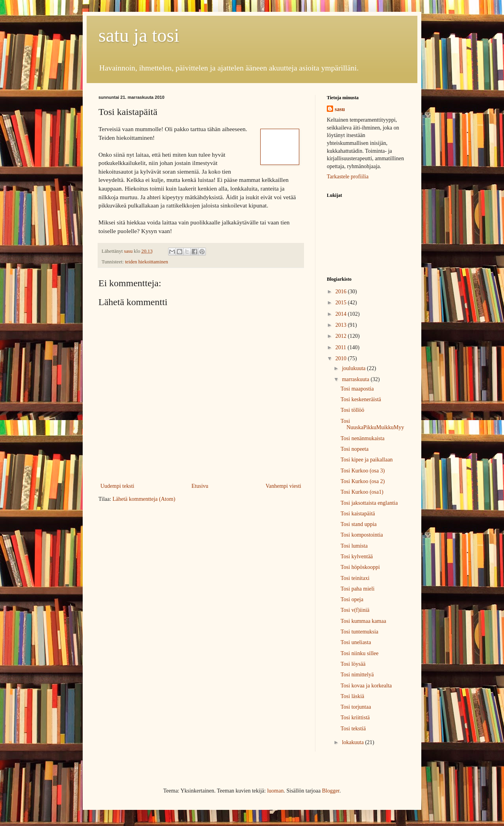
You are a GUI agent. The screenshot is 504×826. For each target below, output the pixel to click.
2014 (342, 314)
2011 (342, 347)
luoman (275, 791)
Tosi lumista (354, 546)
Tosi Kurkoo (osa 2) (363, 481)
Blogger (331, 791)
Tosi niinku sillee (359, 653)
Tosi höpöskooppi (360, 567)
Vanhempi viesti (283, 486)
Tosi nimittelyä (357, 675)
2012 (342, 336)
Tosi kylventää (357, 557)
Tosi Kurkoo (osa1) (362, 492)
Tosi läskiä (352, 696)
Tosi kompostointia (362, 535)
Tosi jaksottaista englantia (369, 503)
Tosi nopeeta (355, 449)
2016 (342, 292)
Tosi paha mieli (358, 589)
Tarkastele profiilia (348, 177)
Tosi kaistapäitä (358, 514)
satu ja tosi (139, 35)
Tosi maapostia (357, 389)
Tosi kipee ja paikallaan (367, 460)
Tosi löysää (353, 664)
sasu (340, 109)
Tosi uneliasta (356, 642)
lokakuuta (353, 742)
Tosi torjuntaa (356, 707)
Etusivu (200, 486)
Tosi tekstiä (353, 729)
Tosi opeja (352, 599)
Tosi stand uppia (359, 524)
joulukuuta (354, 368)
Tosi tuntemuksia (359, 632)
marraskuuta (356, 379)
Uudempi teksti (117, 486)
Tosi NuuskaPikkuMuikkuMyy (372, 424)
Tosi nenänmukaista (362, 438)
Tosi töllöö (352, 410)
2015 (342, 303)
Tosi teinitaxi (355, 578)
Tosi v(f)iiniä (355, 610)
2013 (342, 325)
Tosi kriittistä (355, 718)
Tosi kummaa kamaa (363, 621)
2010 (342, 358)
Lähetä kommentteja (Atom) (144, 499)
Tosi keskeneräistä (361, 399)
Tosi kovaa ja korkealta (366, 686)
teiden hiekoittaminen (146, 262)
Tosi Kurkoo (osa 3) (363, 471)
